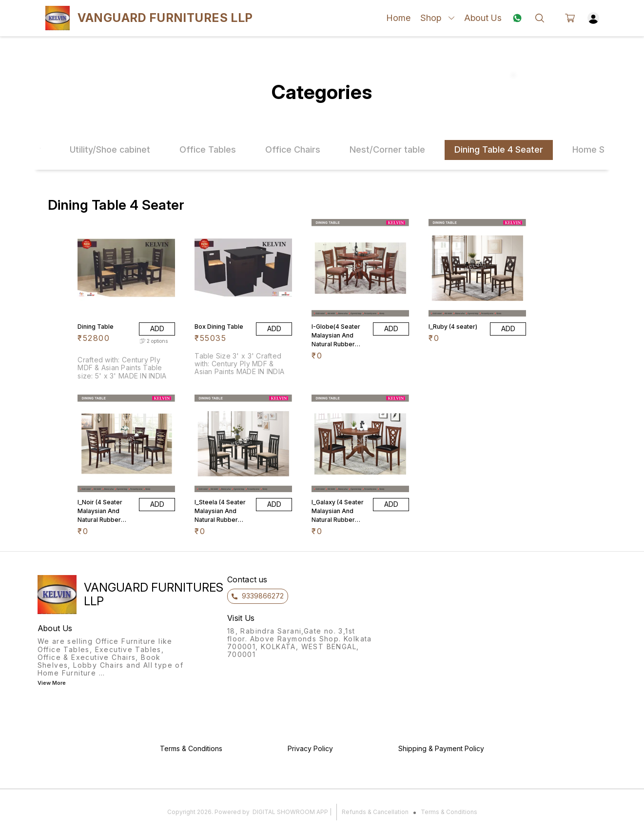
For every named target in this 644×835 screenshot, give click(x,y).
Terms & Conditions (449, 812)
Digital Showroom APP (290, 812)
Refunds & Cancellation (375, 812)
